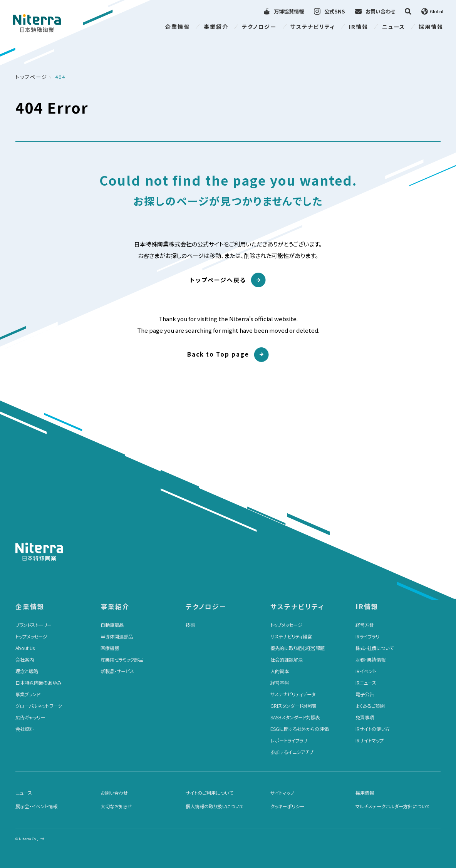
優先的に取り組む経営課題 (298, 648)
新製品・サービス (117, 671)
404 (60, 77)
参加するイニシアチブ (292, 752)
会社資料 (25, 729)
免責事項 (365, 717)
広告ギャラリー (30, 717)
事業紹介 (216, 27)
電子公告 (365, 694)
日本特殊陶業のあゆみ (39, 683)
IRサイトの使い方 (373, 729)
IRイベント (366, 671)
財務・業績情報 (370, 660)
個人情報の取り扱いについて (215, 806)
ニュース (394, 27)
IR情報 (359, 27)
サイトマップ (282, 793)
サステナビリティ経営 (291, 637)
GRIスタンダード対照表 (293, 706)
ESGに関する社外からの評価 (299, 729)
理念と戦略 (27, 671)
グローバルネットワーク (39, 706)
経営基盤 (280, 683)
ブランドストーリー (34, 625)
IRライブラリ (367, 637)
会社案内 (25, 660)
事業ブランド (28, 694)
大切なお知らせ (116, 806)
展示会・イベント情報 (36, 806)
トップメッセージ (31, 637)
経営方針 (365, 625)
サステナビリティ (313, 27)
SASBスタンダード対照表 (295, 717)
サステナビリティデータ (293, 694)
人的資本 (280, 671)
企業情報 (178, 27)
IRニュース (366, 683)
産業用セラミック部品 (122, 660)
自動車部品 (112, 625)
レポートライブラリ (289, 741)
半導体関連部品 (117, 637)
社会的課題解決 (287, 660)
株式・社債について (375, 648)
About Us (25, 648)
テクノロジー (259, 27)
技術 (190, 625)
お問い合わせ (114, 793)
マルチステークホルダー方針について (393, 806)
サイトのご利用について (209, 793)
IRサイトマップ (370, 741)
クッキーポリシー (287, 806)
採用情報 (431, 27)
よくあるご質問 (370, 706)
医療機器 (110, 648)
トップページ (31, 77)
